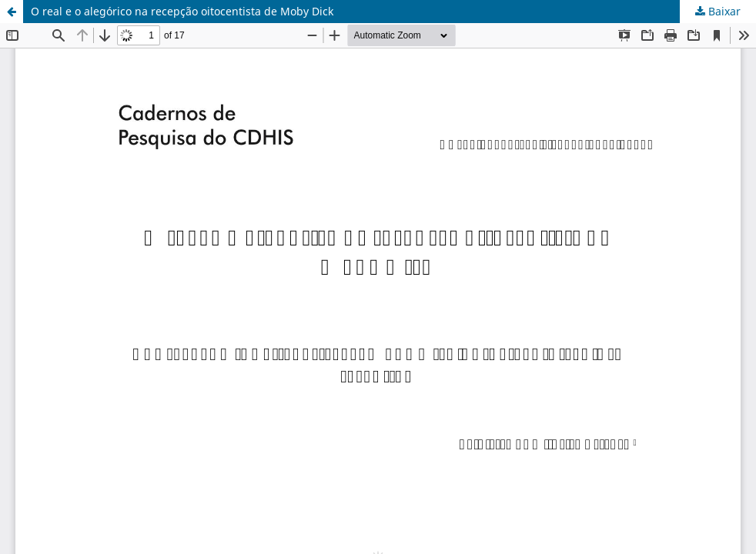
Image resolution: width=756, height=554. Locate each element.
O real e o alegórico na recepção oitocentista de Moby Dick (182, 11)
